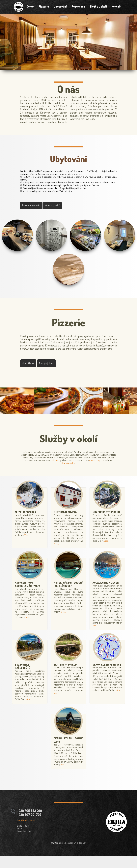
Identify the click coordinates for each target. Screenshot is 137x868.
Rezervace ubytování (34, 212)
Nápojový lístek (49, 373)
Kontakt (118, 7)
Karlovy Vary (107, 473)
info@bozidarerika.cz (28, 832)
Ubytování (60, 7)
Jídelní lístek (31, 373)
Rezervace (79, 7)
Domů (29, 7)
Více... (28, 547)
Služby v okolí (99, 7)
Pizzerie (43, 7)
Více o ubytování (55, 212)
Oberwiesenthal (73, 476)
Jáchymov (67, 473)
